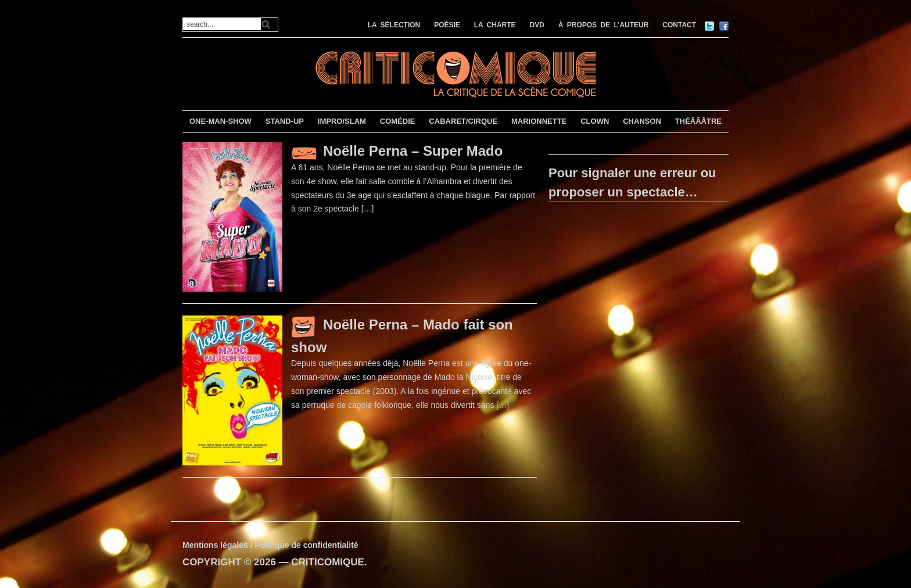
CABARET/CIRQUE (463, 121)
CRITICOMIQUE (328, 562)
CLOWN (595, 121)
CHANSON (642, 121)
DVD (537, 25)
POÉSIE (447, 25)
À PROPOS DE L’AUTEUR (604, 25)
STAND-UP (285, 121)
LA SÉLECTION (394, 25)
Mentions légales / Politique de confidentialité (270, 545)
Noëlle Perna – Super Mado (413, 151)
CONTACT (679, 25)
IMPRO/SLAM (342, 121)
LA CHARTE (495, 25)
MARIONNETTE (539, 121)
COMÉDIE (398, 121)
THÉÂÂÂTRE (698, 121)
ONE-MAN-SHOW (220, 121)
